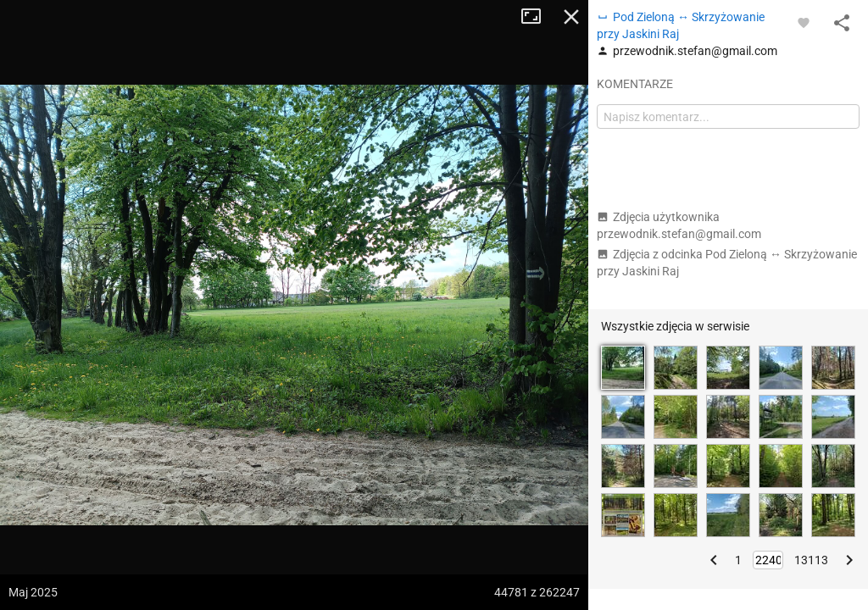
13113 (811, 560)
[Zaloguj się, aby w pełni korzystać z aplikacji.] (804, 22)
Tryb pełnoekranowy (537, 17)
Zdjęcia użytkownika (679, 225)
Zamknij (571, 17)
